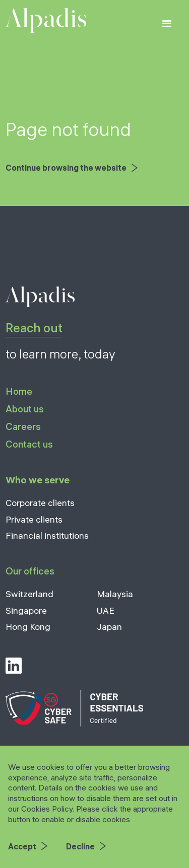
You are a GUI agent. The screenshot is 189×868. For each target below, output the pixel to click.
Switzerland (29, 594)
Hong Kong (28, 627)
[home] (46, 20)
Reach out (34, 328)
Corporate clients (40, 503)
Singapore (26, 610)
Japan (109, 627)
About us (25, 409)
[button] (167, 24)
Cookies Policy (47, 809)
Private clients (34, 519)
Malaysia (115, 594)
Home (19, 392)
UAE (106, 610)
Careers (23, 426)
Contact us (29, 444)
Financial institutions (47, 535)
